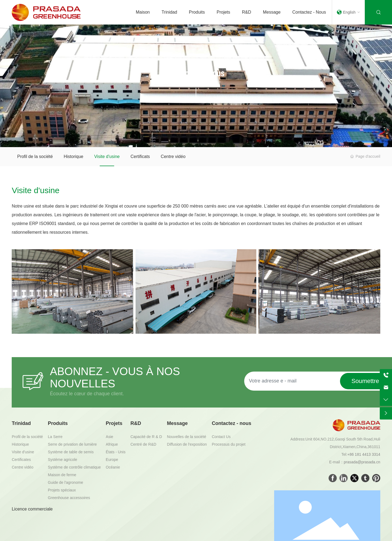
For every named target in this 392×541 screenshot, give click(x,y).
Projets (223, 12)
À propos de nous (196, 73)
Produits (197, 12)
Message (272, 12)
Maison (143, 12)
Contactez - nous (309, 12)
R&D (247, 12)
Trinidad (169, 12)
